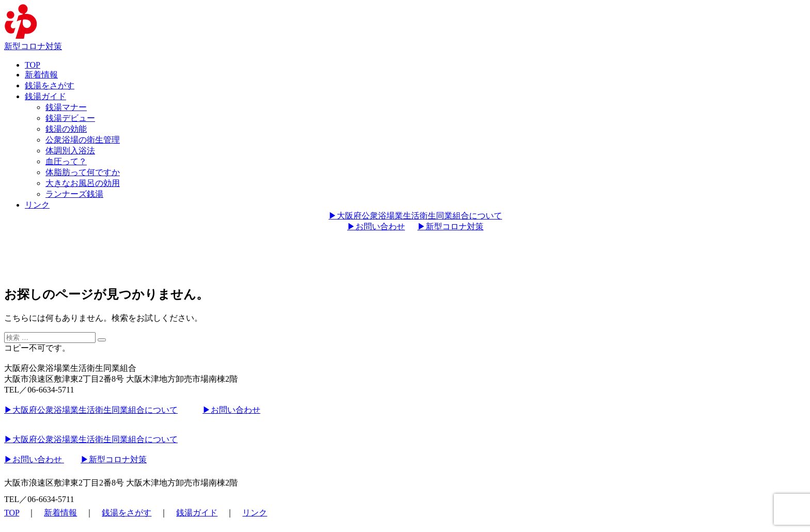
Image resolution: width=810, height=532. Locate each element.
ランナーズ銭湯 (74, 194)
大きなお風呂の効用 (83, 183)
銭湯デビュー (70, 118)
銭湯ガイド (45, 96)
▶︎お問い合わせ (376, 226)
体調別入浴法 (70, 151)
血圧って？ (66, 161)
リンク (37, 205)
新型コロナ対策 (33, 46)
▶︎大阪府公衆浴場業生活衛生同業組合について (415, 216)
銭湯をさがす (50, 85)
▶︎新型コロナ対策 (450, 226)
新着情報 (41, 75)
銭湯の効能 (66, 129)
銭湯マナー (66, 107)
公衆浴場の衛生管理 (83, 140)
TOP (33, 65)
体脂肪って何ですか (83, 172)
